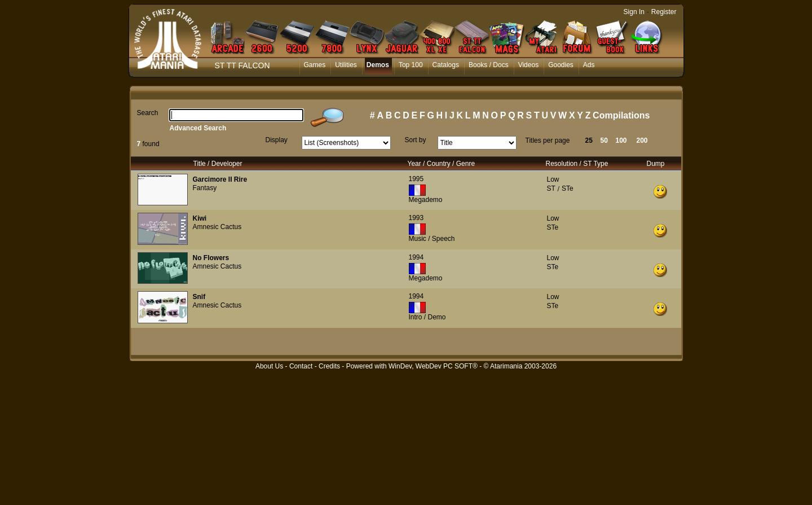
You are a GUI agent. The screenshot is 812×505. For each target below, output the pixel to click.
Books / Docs (489, 65)
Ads (589, 65)
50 (604, 140)
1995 (416, 179)
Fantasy (205, 188)
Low (553, 179)
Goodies (561, 65)
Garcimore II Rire (220, 179)
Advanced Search (198, 128)
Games (315, 65)
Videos (528, 65)
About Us (269, 366)
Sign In (634, 12)
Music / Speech (432, 239)
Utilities (346, 65)
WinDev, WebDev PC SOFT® (433, 366)
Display (277, 140)
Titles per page (548, 140)
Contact (301, 366)
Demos (378, 65)
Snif (199, 297)
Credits (329, 366)
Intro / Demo (427, 317)
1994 (416, 257)
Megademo (426, 200)
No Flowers (211, 258)
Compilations (621, 115)
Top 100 (411, 65)
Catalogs (446, 65)
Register (664, 12)
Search (148, 113)
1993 (416, 218)
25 (589, 140)
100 (621, 140)
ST (551, 188)
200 (642, 140)
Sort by (416, 140)
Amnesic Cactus (217, 227)
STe (568, 188)
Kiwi (200, 218)
